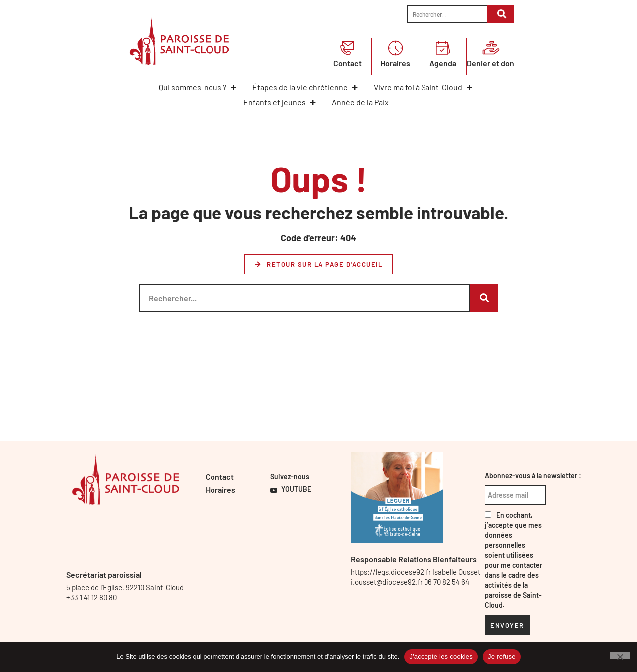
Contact (347, 63)
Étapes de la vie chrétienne (306, 87)
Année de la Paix (360, 102)
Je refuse (502, 656)
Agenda (443, 63)
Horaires (395, 63)
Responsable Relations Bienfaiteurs (414, 559)
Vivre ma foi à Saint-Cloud (424, 87)
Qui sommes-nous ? (198, 87)
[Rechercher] (501, 14)
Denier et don (491, 63)
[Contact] (347, 48)
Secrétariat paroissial (104, 575)
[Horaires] (395, 48)
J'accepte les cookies (441, 656)
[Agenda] (443, 48)
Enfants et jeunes (280, 102)
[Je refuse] (620, 655)
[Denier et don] (491, 48)
